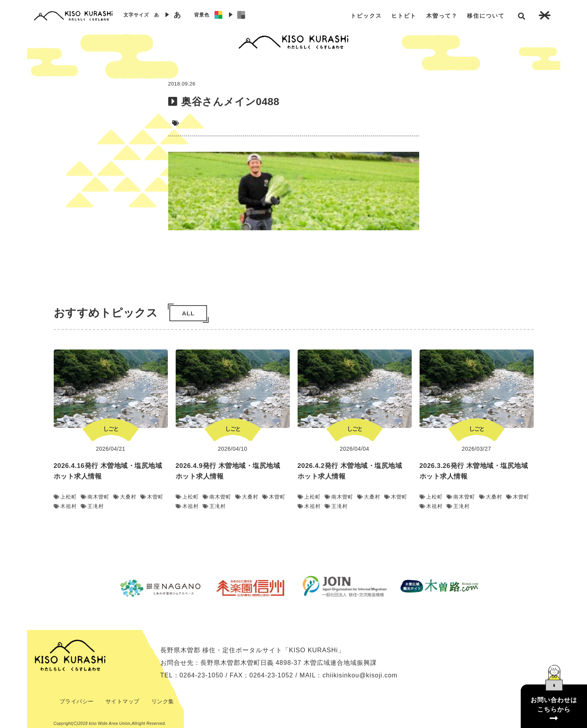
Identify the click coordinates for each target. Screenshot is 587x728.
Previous (104, 588)
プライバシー (77, 701)
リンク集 (163, 701)
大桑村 (125, 497)
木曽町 (152, 497)
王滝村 (92, 506)
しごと (111, 429)
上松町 (65, 497)
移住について (486, 16)
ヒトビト (404, 16)
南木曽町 (95, 497)
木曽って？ (442, 16)
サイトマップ (123, 701)
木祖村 (65, 506)
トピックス (366, 16)
